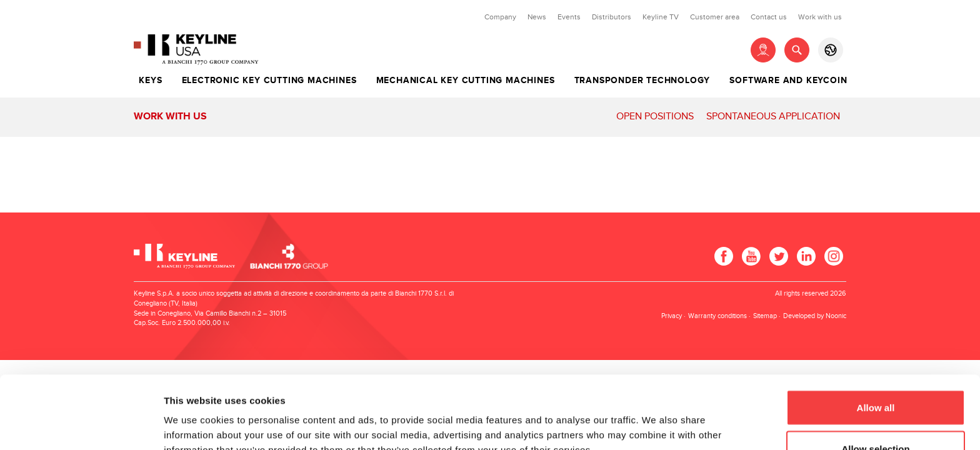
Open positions (655, 117)
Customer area (715, 17)
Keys (150, 81)
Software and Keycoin (788, 81)
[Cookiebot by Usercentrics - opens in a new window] (81, 426)
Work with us (820, 17)
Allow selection (875, 376)
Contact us (769, 17)
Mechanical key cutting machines (466, 81)
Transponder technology (642, 81)
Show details (656, 418)
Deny (876, 417)
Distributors (612, 17)
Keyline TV (661, 17)
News (537, 17)
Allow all (876, 335)
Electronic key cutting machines (269, 81)
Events (569, 17)
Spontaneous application (773, 117)
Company (500, 17)
